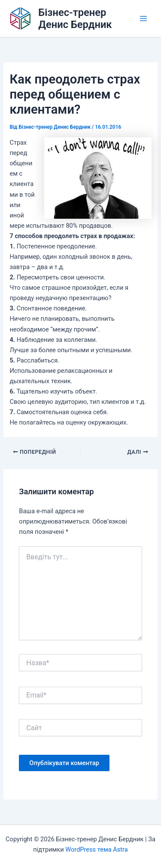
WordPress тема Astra (96, 849)
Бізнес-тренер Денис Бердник (75, 19)
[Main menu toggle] (143, 19)
